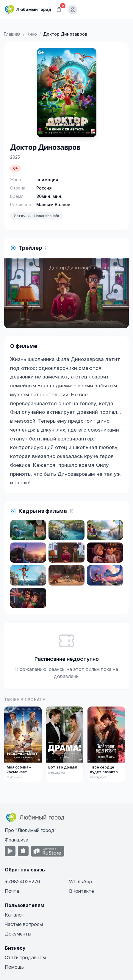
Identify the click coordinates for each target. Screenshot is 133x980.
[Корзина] (59, 9)
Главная (12, 34)
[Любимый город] (28, 9)
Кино (32, 34)
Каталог (14, 915)
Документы (18, 934)
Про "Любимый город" (31, 830)
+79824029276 (22, 882)
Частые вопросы (24, 924)
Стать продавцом (25, 957)
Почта (12, 891)
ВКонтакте (82, 891)
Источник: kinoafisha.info (36, 216)
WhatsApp (80, 882)
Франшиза (17, 840)
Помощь (14, 967)
